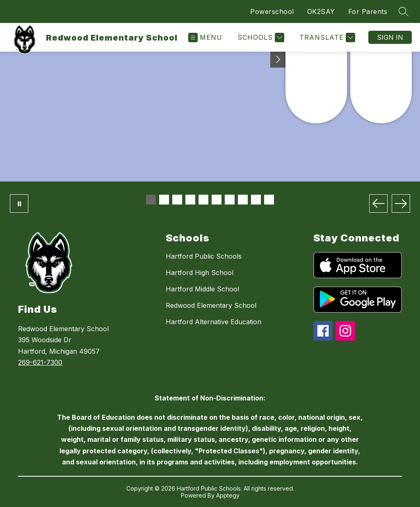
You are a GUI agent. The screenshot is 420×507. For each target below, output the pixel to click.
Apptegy (228, 495)
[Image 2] (164, 200)
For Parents (368, 11)
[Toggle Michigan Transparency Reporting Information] (278, 60)
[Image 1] (151, 200)
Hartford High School (200, 273)
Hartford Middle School (202, 289)
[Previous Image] (378, 203)
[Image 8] (243, 200)
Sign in (390, 37)
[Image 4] (190, 200)
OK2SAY (321, 11)
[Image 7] (230, 200)
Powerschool (272, 11)
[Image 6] (217, 200)
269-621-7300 (40, 362)
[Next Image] (401, 203)
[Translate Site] (326, 38)
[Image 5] (203, 200)
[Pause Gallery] (19, 203)
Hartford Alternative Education (213, 322)
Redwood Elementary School (211, 305)
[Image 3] (177, 200)
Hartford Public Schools (204, 256)
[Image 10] (269, 200)
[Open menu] (205, 38)
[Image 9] (256, 200)
